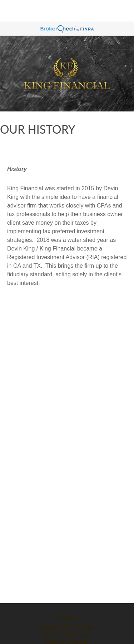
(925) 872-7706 (76, 627)
